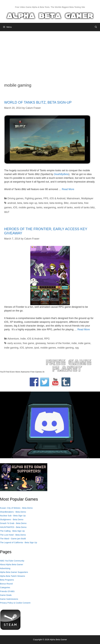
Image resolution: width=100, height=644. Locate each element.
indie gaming (11, 348)
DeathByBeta (61, 174)
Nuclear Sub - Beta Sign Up (13, 516)
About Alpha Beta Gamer (12, 564)
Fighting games (33, 198)
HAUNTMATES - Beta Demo (13, 527)
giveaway (41, 343)
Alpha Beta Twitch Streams (13, 576)
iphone (29, 348)
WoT (7, 212)
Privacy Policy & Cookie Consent (15, 603)
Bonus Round (6, 584)
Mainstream (73, 198)
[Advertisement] (50, 55)
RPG (47, 339)
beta (20, 203)
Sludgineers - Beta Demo (12, 519)
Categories (5, 587)
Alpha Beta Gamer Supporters (14, 572)
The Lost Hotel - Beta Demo (13, 535)
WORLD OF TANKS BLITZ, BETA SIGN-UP (38, 102)
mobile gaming (27, 207)
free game (28, 343)
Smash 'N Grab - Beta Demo (13, 523)
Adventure (13, 339)
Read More (68, 189)
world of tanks (65, 207)
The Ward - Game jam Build (13, 539)
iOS (15, 207)
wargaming (50, 207)
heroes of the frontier (59, 343)
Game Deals (6, 595)
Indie (23, 339)
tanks (39, 207)
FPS (46, 198)
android (12, 203)
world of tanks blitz (84, 207)
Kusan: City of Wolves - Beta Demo (16, 508)
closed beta (76, 203)
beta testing (56, 203)
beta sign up (30, 203)
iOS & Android (58, 198)
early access (14, 343)
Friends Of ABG (7, 591)
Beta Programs (7, 580)
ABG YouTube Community (12, 561)
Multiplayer (87, 198)
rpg (77, 348)
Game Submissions (9, 599)
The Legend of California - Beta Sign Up (18, 542)
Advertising (5, 568)
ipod (37, 348)
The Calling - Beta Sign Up (12, 531)
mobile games (48, 348)
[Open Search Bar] (96, 27)
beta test (43, 203)
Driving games (16, 198)
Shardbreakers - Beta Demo (13, 512)
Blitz (66, 203)
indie (74, 343)
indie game (84, 343)
